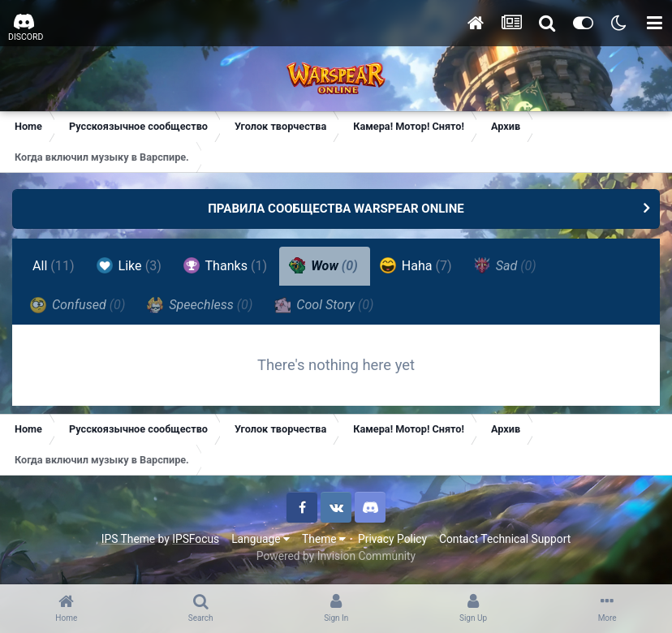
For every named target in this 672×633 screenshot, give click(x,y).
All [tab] (54, 266)
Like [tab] (129, 265)
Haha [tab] (416, 265)
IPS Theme (128, 539)
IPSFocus (196, 539)
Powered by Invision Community (336, 556)
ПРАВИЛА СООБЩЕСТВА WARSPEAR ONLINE (336, 209)
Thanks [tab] (225, 265)
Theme (324, 539)
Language (261, 539)
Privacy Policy (392, 539)
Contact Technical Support (505, 539)
